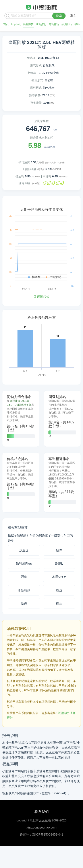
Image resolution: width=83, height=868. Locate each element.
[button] (8, 440)
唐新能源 (24, 590)
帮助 (77, 24)
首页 (6, 24)
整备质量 (36, 103)
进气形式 (36, 65)
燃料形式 (36, 88)
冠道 (24, 577)
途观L (59, 564)
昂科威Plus (24, 564)
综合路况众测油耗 (42, 138)
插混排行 (67, 24)
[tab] (21, 419)
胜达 (59, 590)
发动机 (31, 58)
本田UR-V (59, 577)
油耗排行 (41, 24)
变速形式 (37, 80)
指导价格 (35, 95)
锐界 (59, 550)
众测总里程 (41, 121)
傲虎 (24, 603)
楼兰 (59, 603)
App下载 (16, 24)
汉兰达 (24, 550)
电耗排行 (54, 24)
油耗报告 (28, 24)
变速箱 (32, 73)
